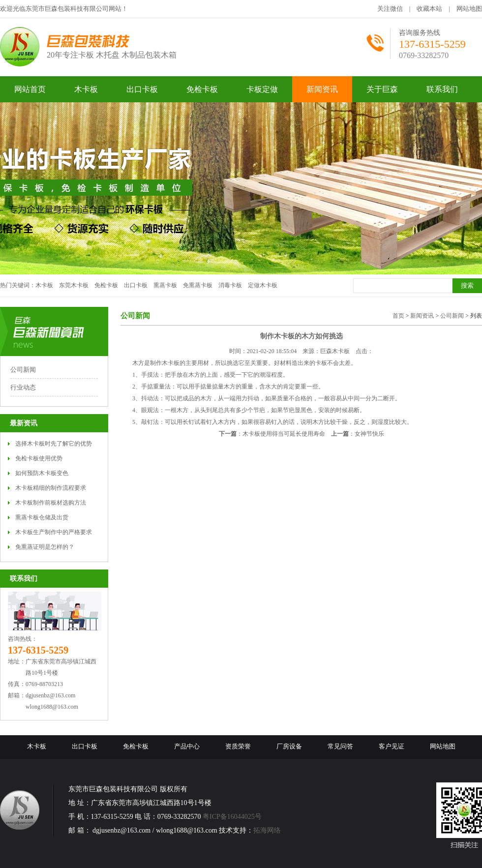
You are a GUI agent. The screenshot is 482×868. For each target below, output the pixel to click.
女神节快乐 (369, 434)
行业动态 (23, 387)
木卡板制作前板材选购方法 (51, 503)
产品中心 (187, 746)
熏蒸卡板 (165, 285)
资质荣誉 (238, 746)
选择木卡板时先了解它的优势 (54, 444)
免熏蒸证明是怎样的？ (45, 547)
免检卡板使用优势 (39, 458)
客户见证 (392, 746)
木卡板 (44, 285)
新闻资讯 (422, 316)
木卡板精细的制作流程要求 (51, 488)
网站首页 (30, 89)
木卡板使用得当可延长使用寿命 (284, 434)
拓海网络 (267, 830)
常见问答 (340, 746)
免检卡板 (106, 285)
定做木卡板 (263, 285)
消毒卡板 (230, 285)
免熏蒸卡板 (198, 285)
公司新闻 (23, 370)
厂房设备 (289, 746)
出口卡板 (136, 285)
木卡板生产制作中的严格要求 (54, 532)
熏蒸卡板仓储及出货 (42, 517)
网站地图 (469, 9)
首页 (398, 316)
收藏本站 (429, 9)
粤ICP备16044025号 (232, 817)
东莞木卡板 (74, 285)
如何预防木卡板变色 (42, 473)
